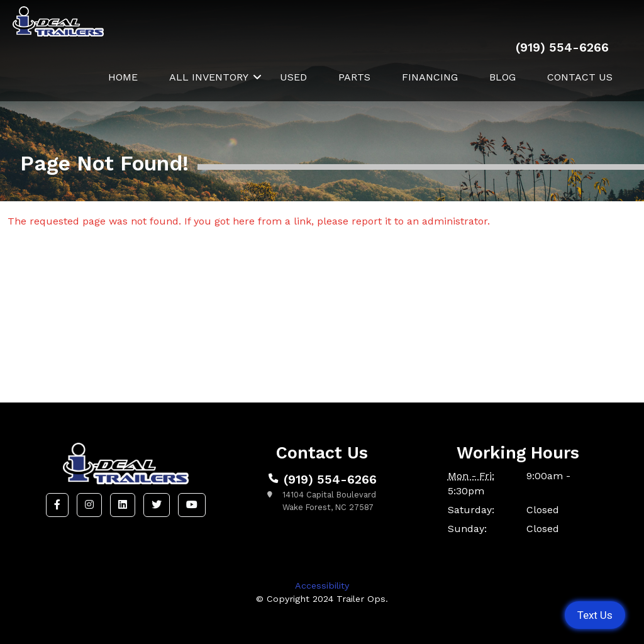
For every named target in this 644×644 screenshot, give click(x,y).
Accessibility (322, 586)
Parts (354, 77)
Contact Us (580, 77)
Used (293, 77)
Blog (502, 77)
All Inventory (209, 77)
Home (123, 77)
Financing (430, 77)
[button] (57, 505)
